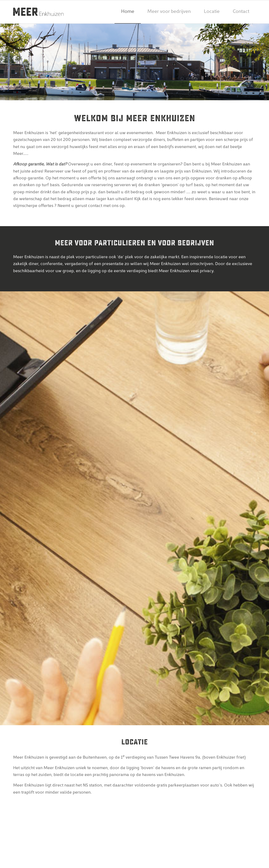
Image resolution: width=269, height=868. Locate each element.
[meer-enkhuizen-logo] (38, 12)
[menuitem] (128, 12)
